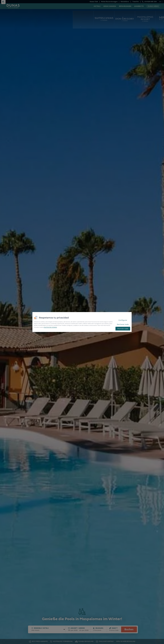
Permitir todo (123, 329)
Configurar (123, 320)
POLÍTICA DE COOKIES (50, 327)
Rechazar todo (123, 324)
